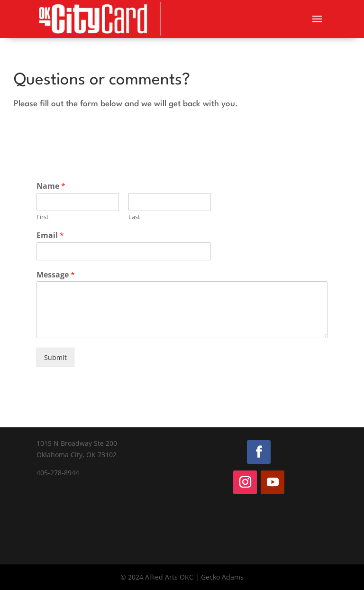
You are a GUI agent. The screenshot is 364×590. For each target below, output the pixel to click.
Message (56, 275)
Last (134, 217)
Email (50, 235)
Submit (55, 357)
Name (51, 186)
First (43, 217)
